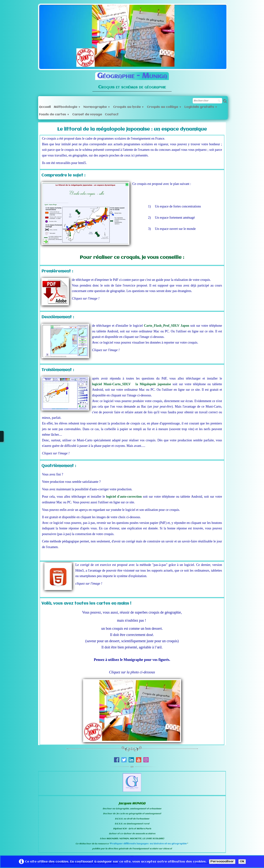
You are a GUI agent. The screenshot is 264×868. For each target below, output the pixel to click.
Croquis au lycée (129, 107)
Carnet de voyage (87, 115)
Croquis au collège (164, 107)
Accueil (45, 107)
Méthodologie (67, 107)
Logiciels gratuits (201, 107)
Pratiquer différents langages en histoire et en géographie (149, 844)
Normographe (97, 107)
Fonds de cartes (54, 115)
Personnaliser (222, 861)
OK (242, 861)
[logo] (132, 79)
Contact (112, 115)
